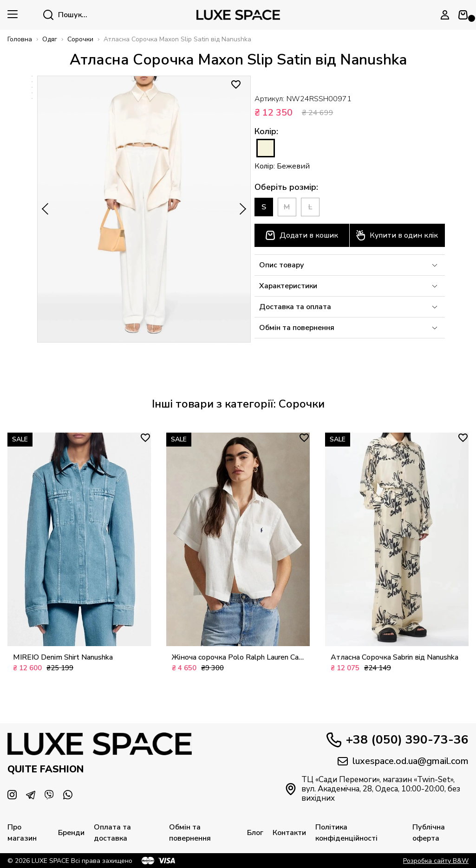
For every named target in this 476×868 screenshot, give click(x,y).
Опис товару (350, 265)
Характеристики (350, 286)
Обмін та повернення (350, 328)
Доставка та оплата (350, 307)
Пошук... (65, 15)
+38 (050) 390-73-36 (398, 740)
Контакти (289, 833)
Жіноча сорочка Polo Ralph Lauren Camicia (238, 657)
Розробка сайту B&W (436, 861)
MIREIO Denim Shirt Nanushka (63, 657)
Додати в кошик (302, 235)
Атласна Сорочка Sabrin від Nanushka (394, 657)
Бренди (71, 833)
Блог (255, 833)
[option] (32, 76)
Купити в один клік (397, 235)
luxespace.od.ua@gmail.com (403, 761)
